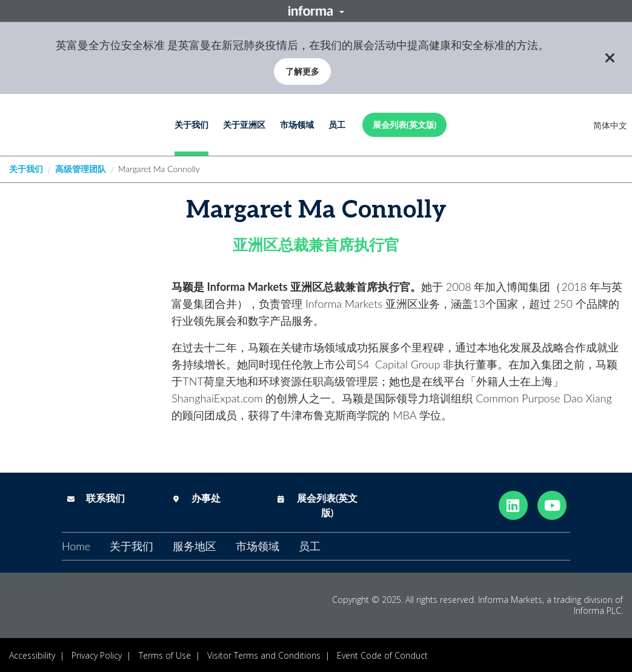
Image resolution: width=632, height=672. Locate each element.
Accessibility (32, 655)
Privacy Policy (97, 655)
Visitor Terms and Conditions (264, 655)
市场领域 (297, 125)
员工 (337, 125)
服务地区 (195, 546)
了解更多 (302, 71)
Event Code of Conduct (382, 655)
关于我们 (191, 125)
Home (76, 546)
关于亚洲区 (244, 125)
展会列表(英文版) (405, 125)
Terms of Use (165, 655)
